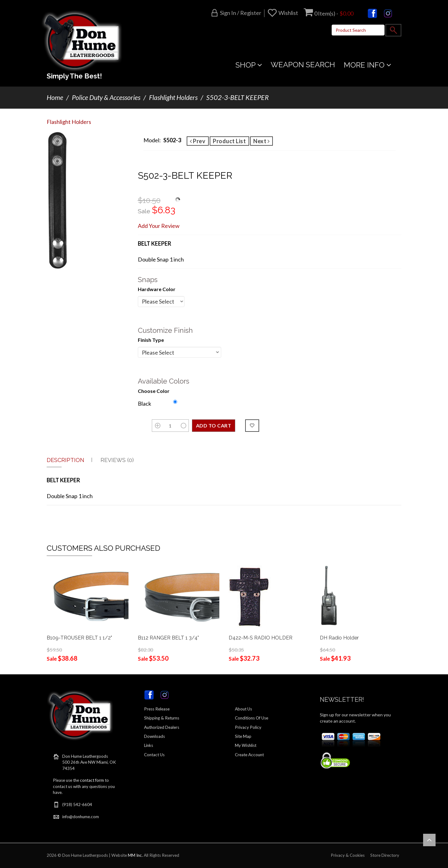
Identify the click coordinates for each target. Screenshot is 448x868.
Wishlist (288, 13)
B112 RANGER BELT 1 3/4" (168, 638)
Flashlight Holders (173, 97)
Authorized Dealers (162, 727)
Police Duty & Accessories (106, 97)
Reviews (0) (117, 460)
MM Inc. (135, 855)
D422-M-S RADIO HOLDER (261, 638)
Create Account (249, 755)
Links (149, 745)
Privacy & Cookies (348, 855)
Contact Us (154, 755)
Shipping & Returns (162, 718)
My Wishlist (246, 745)
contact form (92, 780)
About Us (243, 709)
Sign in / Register (241, 13)
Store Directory (385, 855)
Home (55, 97)
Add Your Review (159, 226)
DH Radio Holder (339, 638)
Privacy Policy (248, 727)
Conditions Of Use (252, 718)
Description (65, 460)
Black (145, 403)
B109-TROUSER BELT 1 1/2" (79, 638)
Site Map (243, 736)
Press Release (157, 709)
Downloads (154, 736)
